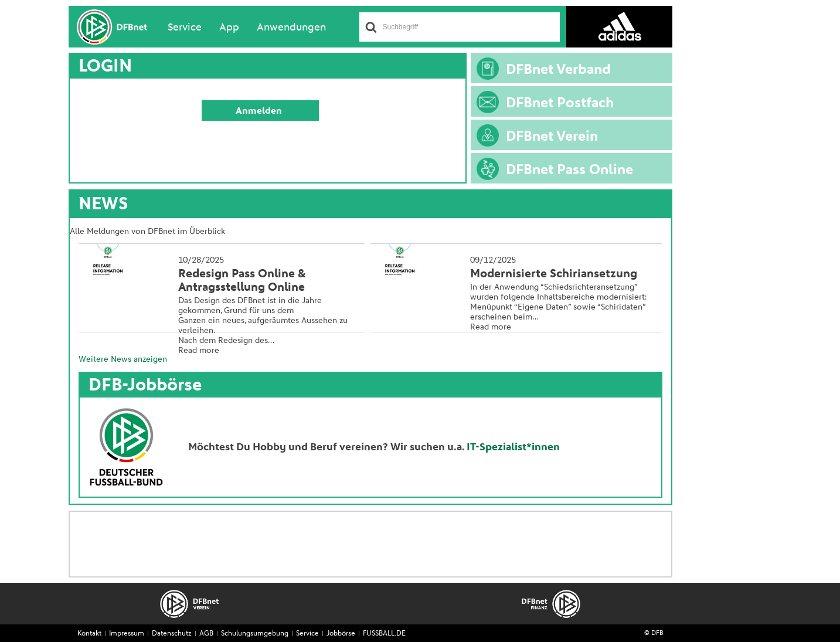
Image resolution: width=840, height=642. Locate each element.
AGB (206, 634)
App (229, 28)
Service (185, 28)
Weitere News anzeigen (123, 359)
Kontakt (89, 634)
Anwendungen (291, 28)
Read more (199, 351)
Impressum (127, 634)
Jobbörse (341, 634)
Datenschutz (172, 634)
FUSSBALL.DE (384, 634)
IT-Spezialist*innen (513, 447)
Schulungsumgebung (255, 634)
